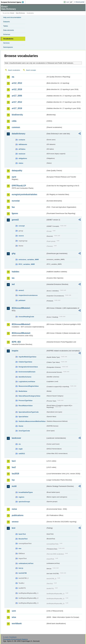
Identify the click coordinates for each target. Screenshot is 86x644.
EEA (13, 2)
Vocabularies (8, 39)
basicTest (22, 534)
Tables (6, 26)
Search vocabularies (14, 70)
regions (21, 497)
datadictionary (18, 134)
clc (20, 444)
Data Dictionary (20, 13)
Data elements (9, 30)
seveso (15, 522)
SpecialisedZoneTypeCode (29, 412)
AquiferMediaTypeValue (27, 357)
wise (14, 617)
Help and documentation (12, 17)
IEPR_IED (16, 342)
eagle (21, 449)
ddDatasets (23, 144)
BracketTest (23, 539)
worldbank (17, 623)
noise (14, 509)
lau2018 (15, 474)
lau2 (14, 467)
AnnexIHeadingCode (26, 317)
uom (14, 611)
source (21, 236)
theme (21, 426)
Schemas (7, 34)
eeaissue (22, 154)
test (13, 528)
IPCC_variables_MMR (27, 264)
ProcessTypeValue (25, 400)
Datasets (6, 22)
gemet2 (15, 220)
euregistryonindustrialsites (24, 194)
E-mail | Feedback (10, 637)
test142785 (23, 573)
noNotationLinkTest (26, 563)
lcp (13, 480)
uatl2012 (22, 454)
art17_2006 (17, 96)
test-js (21, 568)
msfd (14, 486)
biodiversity (17, 115)
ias (13, 278)
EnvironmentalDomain (27, 372)
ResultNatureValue (26, 406)
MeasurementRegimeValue (29, 386)
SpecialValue (23, 417)
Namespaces (8, 47)
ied (13, 284)
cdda (14, 121)
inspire (15, 351)
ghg (14, 253)
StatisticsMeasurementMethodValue (32, 421)
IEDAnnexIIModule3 (21, 324)
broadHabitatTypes (26, 492)
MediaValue (23, 391)
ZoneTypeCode (24, 431)
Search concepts (31, 70)
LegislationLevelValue (27, 382)
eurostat (16, 201)
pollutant (22, 300)
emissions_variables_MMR (29, 259)
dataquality (17, 171)
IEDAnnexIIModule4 (21, 333)
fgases (15, 213)
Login (68, 2)
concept (22, 226)
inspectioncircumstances (28, 295)
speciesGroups (24, 502)
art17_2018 (17, 108)
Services (6, 43)
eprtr (14, 177)
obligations (23, 158)
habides (15, 272)
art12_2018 (17, 89)
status (21, 163)
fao (13, 207)
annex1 (21, 290)
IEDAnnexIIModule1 (21, 308)
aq (13, 77)
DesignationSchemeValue (28, 367)
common (16, 127)
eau (20, 548)
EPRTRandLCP (19, 186)
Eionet (12, 13)
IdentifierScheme (25, 377)
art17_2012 (17, 102)
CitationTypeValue (25, 362)
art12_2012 (17, 83)
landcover (16, 438)
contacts (22, 140)
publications (18, 515)
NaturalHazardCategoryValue (29, 396)
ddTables (22, 149)
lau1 (14, 461)
